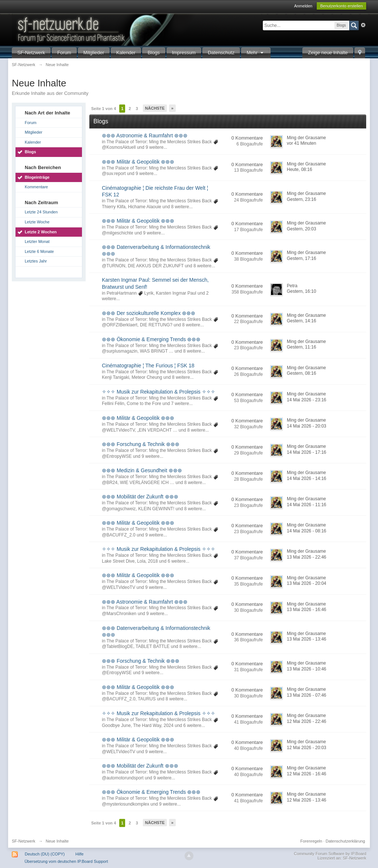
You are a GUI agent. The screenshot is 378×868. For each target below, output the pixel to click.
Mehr (256, 53)
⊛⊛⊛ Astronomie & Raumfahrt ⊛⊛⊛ (145, 135)
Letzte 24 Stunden (41, 212)
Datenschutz (221, 53)
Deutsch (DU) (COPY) (45, 854)
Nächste (155, 108)
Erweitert (363, 25)
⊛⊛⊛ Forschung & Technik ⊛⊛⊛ (141, 444)
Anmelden (303, 6)
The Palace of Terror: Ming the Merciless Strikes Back (159, 142)
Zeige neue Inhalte (328, 53)
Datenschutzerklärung (345, 841)
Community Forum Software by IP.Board (330, 854)
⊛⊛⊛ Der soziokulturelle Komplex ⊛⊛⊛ (149, 313)
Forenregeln (311, 841)
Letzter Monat (37, 241)
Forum (64, 53)
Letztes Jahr (36, 261)
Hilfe (79, 854)
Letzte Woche (37, 222)
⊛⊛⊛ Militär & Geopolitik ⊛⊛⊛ (138, 162)
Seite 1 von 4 (104, 109)
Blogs (154, 53)
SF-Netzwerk (31, 53)
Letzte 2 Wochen (41, 232)
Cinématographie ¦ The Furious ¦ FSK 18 (148, 366)
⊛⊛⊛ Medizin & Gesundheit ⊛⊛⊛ (142, 470)
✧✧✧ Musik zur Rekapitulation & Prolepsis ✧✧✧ (159, 392)
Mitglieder (94, 53)
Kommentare (36, 187)
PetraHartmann (122, 293)
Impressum (184, 53)
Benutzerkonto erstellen (341, 6)
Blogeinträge (37, 177)
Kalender (126, 53)
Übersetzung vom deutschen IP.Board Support (66, 861)
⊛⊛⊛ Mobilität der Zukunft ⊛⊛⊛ (140, 497)
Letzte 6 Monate (39, 251)
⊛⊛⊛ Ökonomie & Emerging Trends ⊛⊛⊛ (151, 339)
